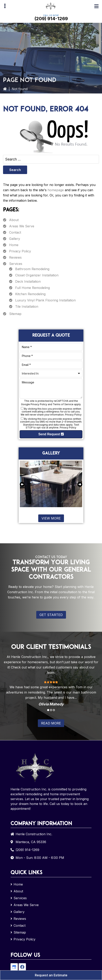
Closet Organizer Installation (37, 275)
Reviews (15, 257)
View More (51, 518)
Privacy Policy (20, 251)
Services (16, 264)
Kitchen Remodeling (30, 294)
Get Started (51, 615)
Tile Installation (27, 306)
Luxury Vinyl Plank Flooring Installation (45, 300)
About (14, 220)
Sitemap (15, 314)
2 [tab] (51, 710)
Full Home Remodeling (32, 288)
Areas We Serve (22, 226)
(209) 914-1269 (51, 19)
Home (14, 245)
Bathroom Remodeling (32, 269)
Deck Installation (28, 281)
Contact (15, 232)
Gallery (15, 239)
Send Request (51, 434)
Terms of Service (63, 404)
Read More (51, 723)
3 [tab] (54, 710)
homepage (56, 190)
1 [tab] (48, 710)
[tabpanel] (51, 693)
